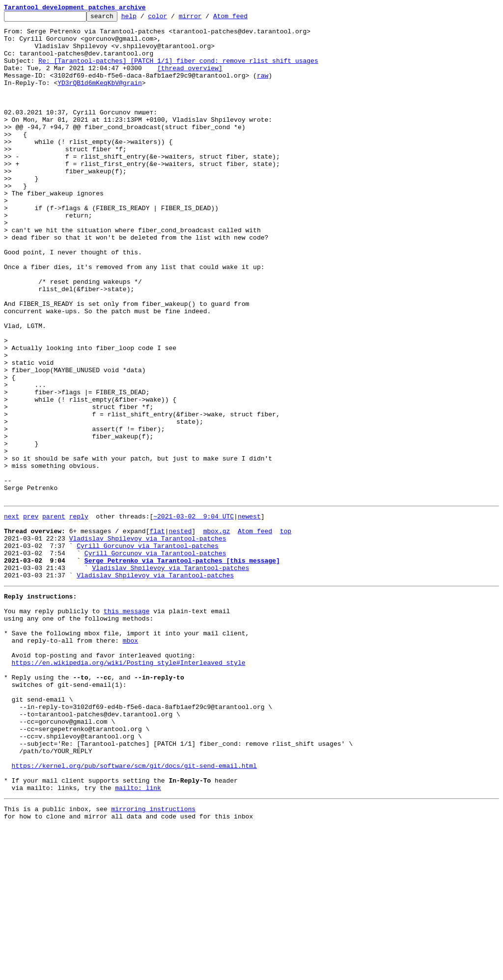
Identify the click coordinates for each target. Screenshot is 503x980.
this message (127, 726)
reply (79, 615)
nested (180, 632)
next (12, 615)
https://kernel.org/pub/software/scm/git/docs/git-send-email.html (134, 911)
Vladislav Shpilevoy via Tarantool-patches (148, 641)
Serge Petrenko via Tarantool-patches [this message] (182, 668)
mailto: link (138, 938)
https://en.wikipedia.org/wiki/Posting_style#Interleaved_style (129, 788)
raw (263, 88)
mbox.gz (217, 632)
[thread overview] (190, 80)
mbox (130, 761)
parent (54, 615)
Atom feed (246, 19)
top (286, 632)
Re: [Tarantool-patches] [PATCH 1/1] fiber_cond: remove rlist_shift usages (178, 71)
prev (31, 615)
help (144, 19)
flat (157, 632)
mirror (206, 19)
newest (249, 615)
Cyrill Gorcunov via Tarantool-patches (148, 650)
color (173, 19)
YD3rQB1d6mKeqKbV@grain (100, 97)
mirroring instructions (153, 960)
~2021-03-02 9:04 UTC (194, 615)
